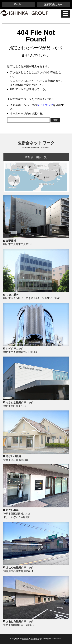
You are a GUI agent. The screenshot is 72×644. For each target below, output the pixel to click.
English (19, 4)
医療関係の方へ (53, 4)
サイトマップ (45, 105)
